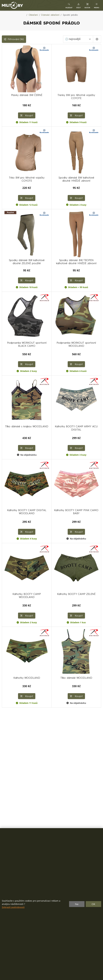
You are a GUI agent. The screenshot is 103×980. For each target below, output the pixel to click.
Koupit (27, 115)
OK (94, 904)
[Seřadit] (78, 39)
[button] (79, 5)
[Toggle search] (69, 5)
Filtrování (14, 39)
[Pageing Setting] (97, 39)
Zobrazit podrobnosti (13, 907)
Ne (77, 904)
